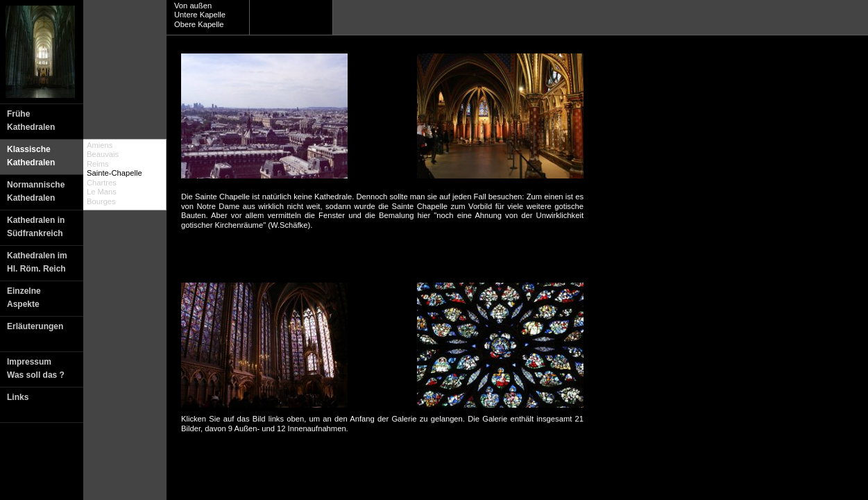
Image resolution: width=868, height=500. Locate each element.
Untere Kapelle (200, 15)
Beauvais (103, 154)
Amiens (100, 145)
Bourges (101, 201)
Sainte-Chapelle (114, 173)
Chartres (102, 183)
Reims (98, 164)
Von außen (193, 6)
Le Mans (102, 192)
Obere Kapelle (199, 24)
